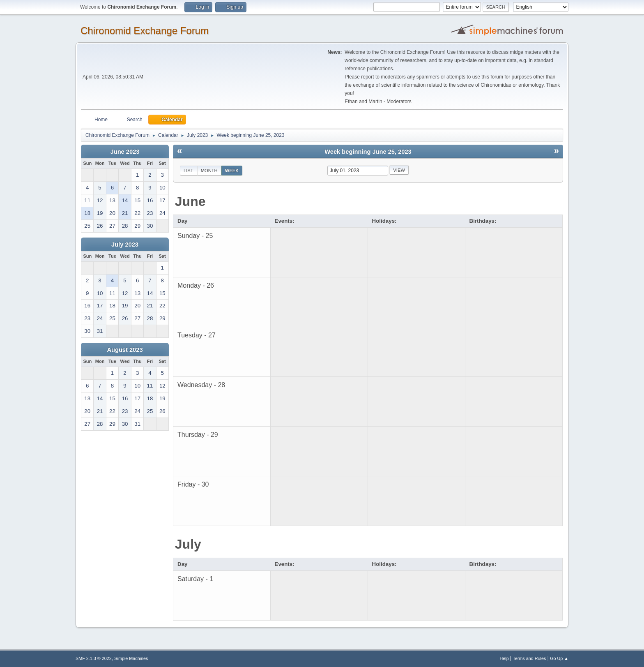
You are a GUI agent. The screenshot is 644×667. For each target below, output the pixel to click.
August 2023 (125, 350)
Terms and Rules (530, 658)
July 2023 (125, 245)
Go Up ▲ (559, 658)
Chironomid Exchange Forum (145, 31)
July (188, 544)
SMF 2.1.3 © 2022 (94, 658)
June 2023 (125, 152)
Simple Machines (131, 658)
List (189, 171)
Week (232, 171)
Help (504, 658)
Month (209, 171)
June (190, 201)
